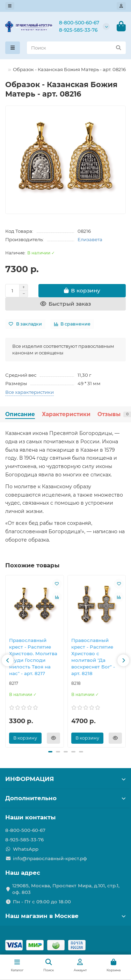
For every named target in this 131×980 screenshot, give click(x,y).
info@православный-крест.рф (50, 858)
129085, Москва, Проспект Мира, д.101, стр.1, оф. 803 (66, 889)
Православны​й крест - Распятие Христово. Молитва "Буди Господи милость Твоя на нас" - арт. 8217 (33, 657)
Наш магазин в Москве (65, 916)
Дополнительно (65, 798)
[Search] (76, 48)
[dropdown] (10, 6)
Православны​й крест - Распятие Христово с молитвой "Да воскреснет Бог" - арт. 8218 (93, 657)
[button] (8, 660)
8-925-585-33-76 (78, 30)
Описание (20, 414)
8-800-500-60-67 (79, 23)
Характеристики (66, 414)
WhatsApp (26, 849)
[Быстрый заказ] (65, 304)
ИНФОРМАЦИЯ (65, 779)
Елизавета (90, 239)
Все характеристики (30, 392)
